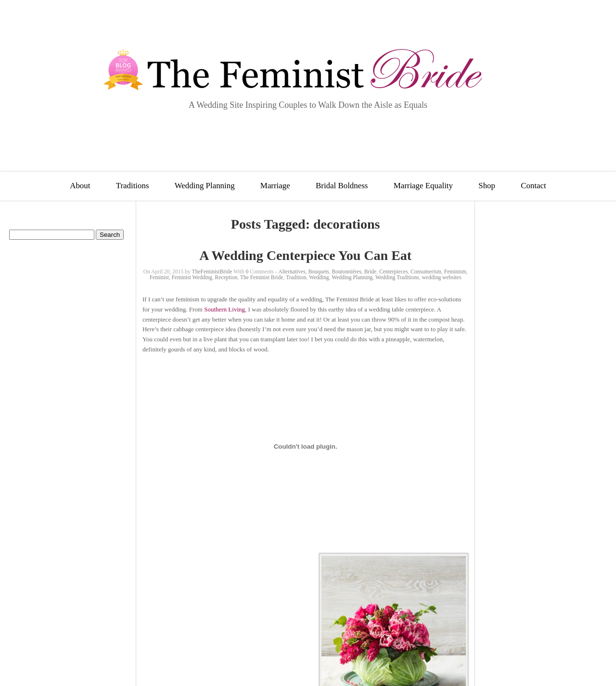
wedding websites (442, 277)
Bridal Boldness (342, 186)
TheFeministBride (212, 272)
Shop (487, 186)
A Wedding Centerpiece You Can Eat (305, 255)
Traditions (133, 186)
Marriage (275, 186)
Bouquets (318, 272)
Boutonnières (347, 272)
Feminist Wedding (192, 277)
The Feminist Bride (262, 277)
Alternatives (292, 272)
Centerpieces (393, 272)
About (80, 186)
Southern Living (225, 309)
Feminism (455, 272)
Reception (226, 277)
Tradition (296, 277)
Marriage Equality (423, 186)
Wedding (319, 277)
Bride (371, 272)
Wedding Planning (205, 186)
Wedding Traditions (397, 277)
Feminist (159, 277)
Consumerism (426, 272)
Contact (533, 186)
